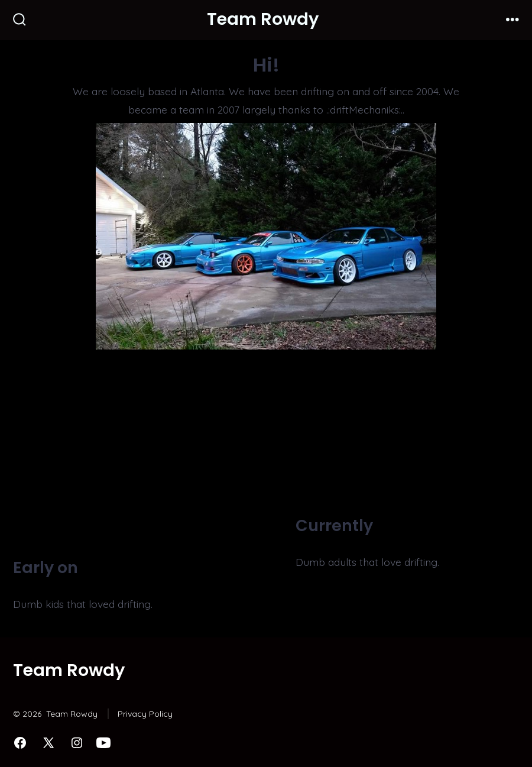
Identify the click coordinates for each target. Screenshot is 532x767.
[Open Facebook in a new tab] (20, 743)
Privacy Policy (145, 714)
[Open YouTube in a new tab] (103, 743)
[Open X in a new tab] (48, 743)
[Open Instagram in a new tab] (77, 743)
